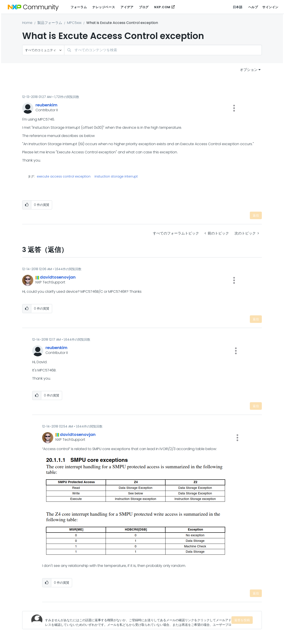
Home (27, 23)
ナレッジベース (104, 7)
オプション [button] (249, 70)
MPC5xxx (74, 23)
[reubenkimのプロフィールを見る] (46, 105)
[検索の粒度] (43, 50)
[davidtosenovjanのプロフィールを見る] (58, 277)
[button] (234, 108)
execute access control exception (64, 176)
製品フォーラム (50, 23)
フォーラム (79, 7)
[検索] (163, 50)
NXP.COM (162, 7)
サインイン (270, 7)
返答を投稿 (242, 620)
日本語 (238, 7)
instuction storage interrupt (116, 176)
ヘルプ (253, 7)
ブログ (144, 7)
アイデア (127, 7)
